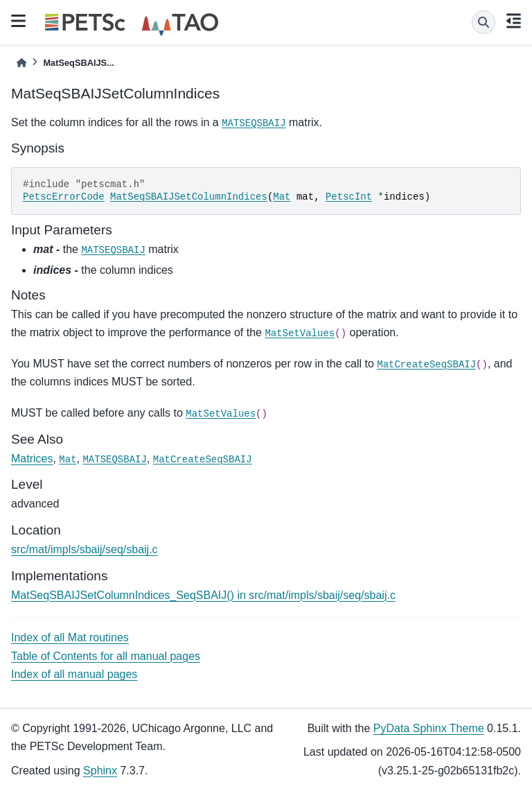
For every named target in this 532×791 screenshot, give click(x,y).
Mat (282, 197)
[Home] (21, 63)
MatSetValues (300, 333)
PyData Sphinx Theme (429, 728)
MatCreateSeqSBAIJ (426, 365)
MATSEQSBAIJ (254, 123)
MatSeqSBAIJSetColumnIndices (189, 197)
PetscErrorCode (64, 197)
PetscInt (349, 197)
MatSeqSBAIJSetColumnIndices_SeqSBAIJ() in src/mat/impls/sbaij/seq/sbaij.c (203, 595)
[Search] (484, 22)
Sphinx (100, 771)
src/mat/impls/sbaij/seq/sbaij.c (85, 549)
